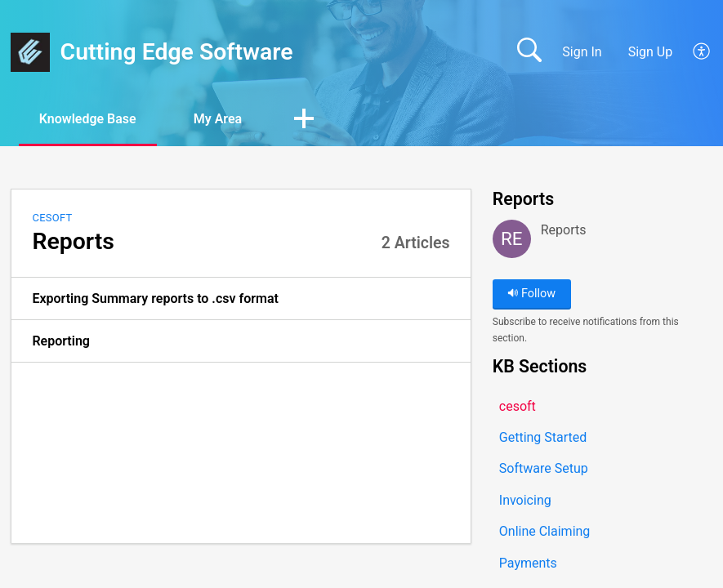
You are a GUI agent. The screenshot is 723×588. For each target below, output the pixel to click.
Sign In (582, 52)
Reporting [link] (61, 341)
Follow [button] (531, 294)
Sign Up (651, 52)
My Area (218, 119)
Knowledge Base (88, 119)
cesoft (52, 218)
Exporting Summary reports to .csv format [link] (155, 298)
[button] (702, 52)
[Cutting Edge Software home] (30, 52)
